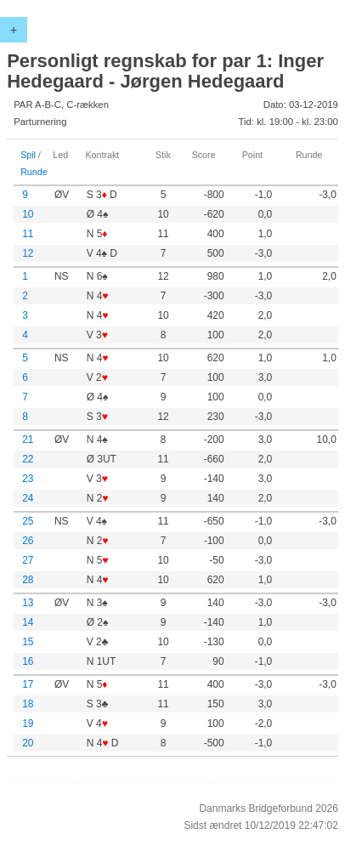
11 (28, 234)
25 (28, 521)
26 (28, 541)
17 (28, 684)
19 (28, 723)
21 (28, 440)
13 (28, 603)
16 (28, 661)
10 (28, 214)
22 (28, 459)
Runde (34, 172)
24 (28, 498)
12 (28, 253)
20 (28, 743)
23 (28, 479)
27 (28, 560)
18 (28, 704)
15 (28, 642)
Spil (28, 155)
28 (28, 580)
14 (28, 622)
